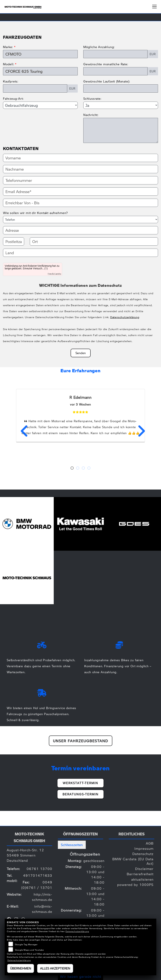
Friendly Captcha (54, 274)
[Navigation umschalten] (154, 7)
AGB (150, 843)
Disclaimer (144, 869)
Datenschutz (143, 854)
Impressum (144, 848)
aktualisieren (142, 879)
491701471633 (38, 875)
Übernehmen (21, 968)
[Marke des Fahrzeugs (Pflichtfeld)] (40, 54)
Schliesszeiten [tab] (72, 845)
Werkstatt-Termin (80, 783)
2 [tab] (78, 468)
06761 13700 (39, 869)
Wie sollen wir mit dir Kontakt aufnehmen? (35, 213)
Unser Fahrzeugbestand (81, 741)
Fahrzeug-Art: (13, 98)
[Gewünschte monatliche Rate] (115, 71)
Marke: (8, 47)
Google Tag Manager (26, 944)
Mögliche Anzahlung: (99, 47)
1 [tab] (72, 468)
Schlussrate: (92, 98)
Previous (22, 431)
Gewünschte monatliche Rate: (106, 64)
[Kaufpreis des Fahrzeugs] (35, 88)
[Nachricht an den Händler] (121, 130)
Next (139, 431)
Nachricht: (91, 115)
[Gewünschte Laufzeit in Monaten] (121, 88)
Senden (81, 353)
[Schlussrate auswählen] (121, 105)
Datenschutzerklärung (125, 317)
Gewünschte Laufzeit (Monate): (107, 81)
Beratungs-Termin (80, 794)
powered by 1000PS (135, 885)
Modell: (9, 64)
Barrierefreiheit (140, 874)
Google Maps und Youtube (29, 950)
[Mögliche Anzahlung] (115, 54)
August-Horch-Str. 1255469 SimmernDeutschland (25, 855)
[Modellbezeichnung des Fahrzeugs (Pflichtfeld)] (40, 71)
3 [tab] (83, 468)
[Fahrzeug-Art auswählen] (40, 105)
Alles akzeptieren (55, 968)
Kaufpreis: (11, 81)
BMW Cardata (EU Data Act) (133, 861)
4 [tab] (89, 468)
